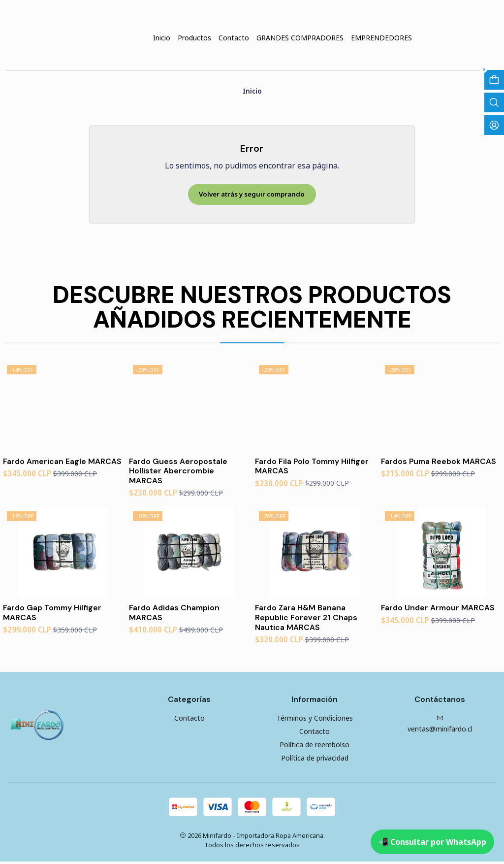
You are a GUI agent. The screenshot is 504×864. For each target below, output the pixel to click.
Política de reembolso (315, 747)
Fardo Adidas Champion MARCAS (177, 614)
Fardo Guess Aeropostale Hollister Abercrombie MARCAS (180, 470)
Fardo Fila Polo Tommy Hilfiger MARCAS (314, 465)
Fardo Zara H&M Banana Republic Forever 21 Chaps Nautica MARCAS (307, 619)
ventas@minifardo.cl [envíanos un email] (440, 727)
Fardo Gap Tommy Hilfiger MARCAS (54, 614)
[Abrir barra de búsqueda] (494, 102)
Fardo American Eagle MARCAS (46, 465)
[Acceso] (494, 125)
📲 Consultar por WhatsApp (432, 842)
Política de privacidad (315, 760)
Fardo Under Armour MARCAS (440, 608)
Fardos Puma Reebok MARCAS (441, 460)
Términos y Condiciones (315, 720)
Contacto (189, 720)
